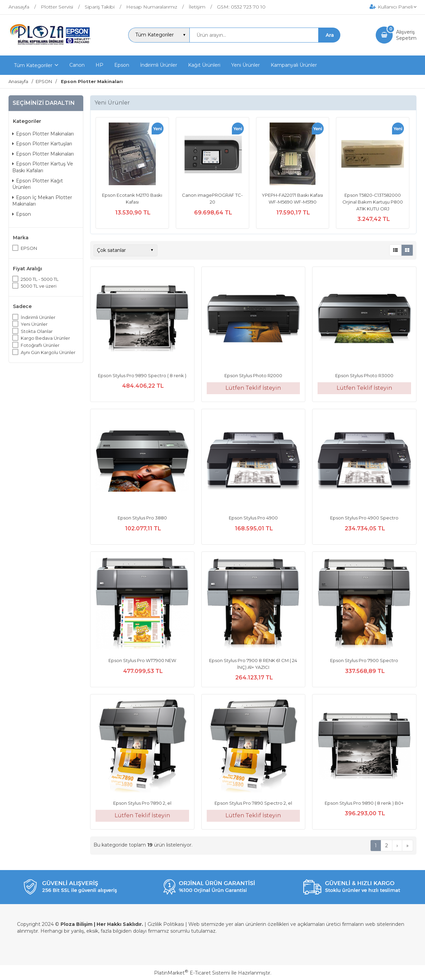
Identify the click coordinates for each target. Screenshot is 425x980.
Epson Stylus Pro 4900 (253, 518)
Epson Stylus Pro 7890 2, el (142, 803)
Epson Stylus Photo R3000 (364, 375)
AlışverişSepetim (406, 35)
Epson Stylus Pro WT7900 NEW (142, 660)
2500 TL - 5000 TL (40, 279)
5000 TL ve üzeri (39, 286)
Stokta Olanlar (37, 331)
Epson (22, 214)
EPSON (29, 248)
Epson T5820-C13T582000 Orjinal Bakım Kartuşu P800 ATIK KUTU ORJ (373, 202)
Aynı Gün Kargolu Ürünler (48, 352)
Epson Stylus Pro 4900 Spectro (364, 518)
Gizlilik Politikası (166, 924)
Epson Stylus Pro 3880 (142, 518)
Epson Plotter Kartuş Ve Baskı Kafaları (43, 167)
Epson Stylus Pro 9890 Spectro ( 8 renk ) (142, 375)
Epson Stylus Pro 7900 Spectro (364, 660)
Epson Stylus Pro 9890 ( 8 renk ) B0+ (364, 803)
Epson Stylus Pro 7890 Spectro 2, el (253, 803)
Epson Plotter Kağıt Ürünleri (38, 184)
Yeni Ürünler (34, 324)
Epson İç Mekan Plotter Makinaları (42, 201)
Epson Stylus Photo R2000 (253, 375)
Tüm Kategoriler (33, 65)
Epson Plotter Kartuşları (42, 144)
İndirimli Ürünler (38, 317)
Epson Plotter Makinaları (43, 134)
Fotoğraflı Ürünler (40, 345)
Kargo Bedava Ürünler (45, 338)
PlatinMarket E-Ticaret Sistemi (192, 973)
